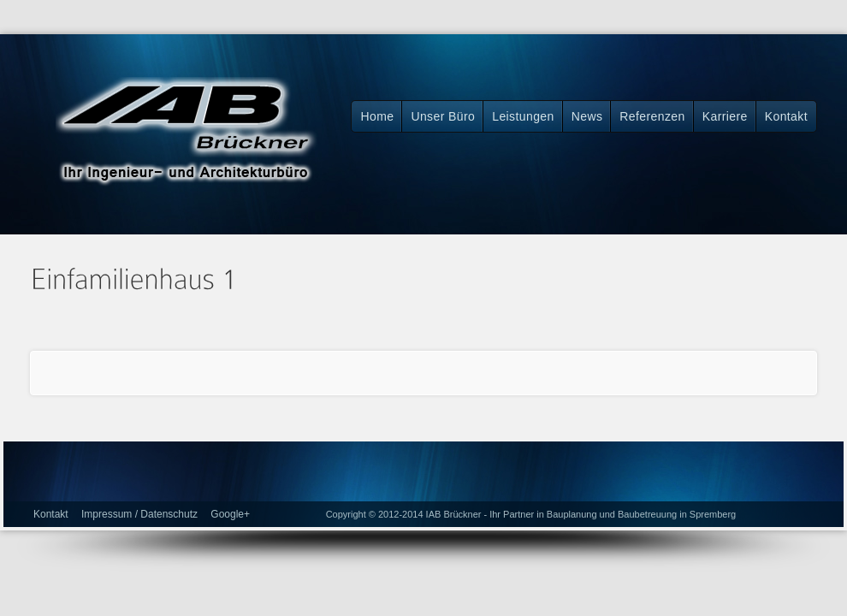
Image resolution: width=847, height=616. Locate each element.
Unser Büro (443, 116)
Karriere (725, 116)
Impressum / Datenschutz (139, 514)
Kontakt (786, 116)
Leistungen (523, 116)
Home (377, 116)
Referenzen (652, 116)
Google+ (230, 514)
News (587, 116)
